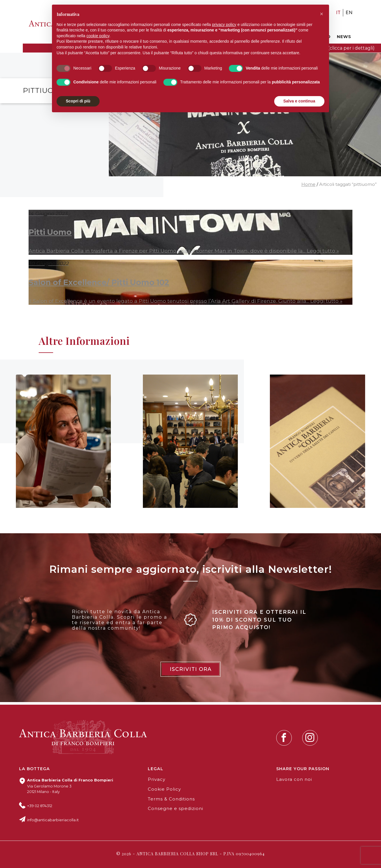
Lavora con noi (294, 779)
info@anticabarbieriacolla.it (53, 820)
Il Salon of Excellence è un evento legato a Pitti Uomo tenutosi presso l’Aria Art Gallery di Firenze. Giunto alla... (169, 301)
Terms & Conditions (171, 799)
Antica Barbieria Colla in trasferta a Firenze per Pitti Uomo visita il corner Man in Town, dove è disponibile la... (168, 251)
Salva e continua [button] (299, 101)
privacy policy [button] (224, 25)
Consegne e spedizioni (175, 809)
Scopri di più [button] (78, 101)
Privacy (157, 779)
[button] (322, 14)
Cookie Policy (164, 789)
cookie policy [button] (98, 36)
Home (308, 184)
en (349, 13)
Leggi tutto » (323, 251)
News (344, 37)
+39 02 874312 (40, 806)
